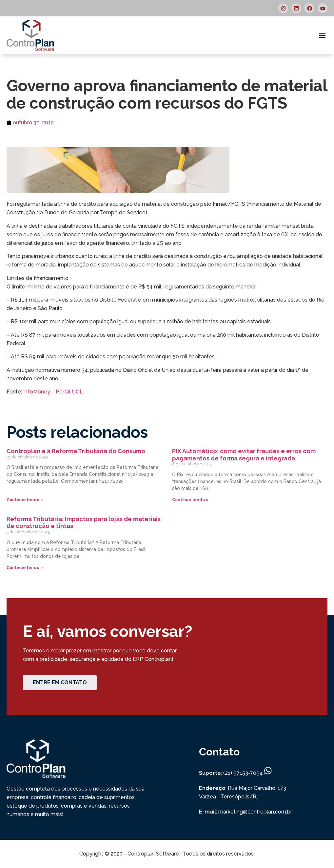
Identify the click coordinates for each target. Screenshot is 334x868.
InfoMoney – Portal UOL (53, 392)
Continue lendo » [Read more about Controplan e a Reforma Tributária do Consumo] (25, 500)
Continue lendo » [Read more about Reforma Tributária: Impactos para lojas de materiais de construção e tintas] (25, 568)
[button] (322, 35)
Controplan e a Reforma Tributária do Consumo (77, 451)
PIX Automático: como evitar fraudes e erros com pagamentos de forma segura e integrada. (244, 455)
